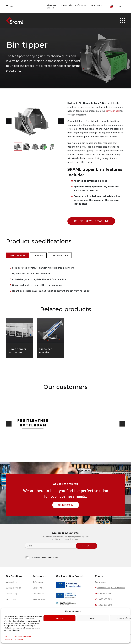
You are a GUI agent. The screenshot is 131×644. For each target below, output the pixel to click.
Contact (51, 8)
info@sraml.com (104, 593)
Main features (18, 255)
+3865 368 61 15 (105, 605)
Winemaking (12, 582)
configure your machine (91, 221)
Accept (59, 618)
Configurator (96, 5)
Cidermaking (12, 593)
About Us (51, 5)
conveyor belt (113, 111)
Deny (93, 618)
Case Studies (38, 588)
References (81, 5)
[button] (121, 6)
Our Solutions (14, 576)
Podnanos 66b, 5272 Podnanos (111, 588)
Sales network (39, 599)
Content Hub (65, 5)
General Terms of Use (49, 558)
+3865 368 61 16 (105, 599)
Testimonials (38, 593)
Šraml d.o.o (100, 582)
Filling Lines (11, 599)
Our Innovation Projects (70, 576)
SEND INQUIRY (66, 505)
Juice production (14, 588)
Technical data (60, 255)
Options (38, 255)
